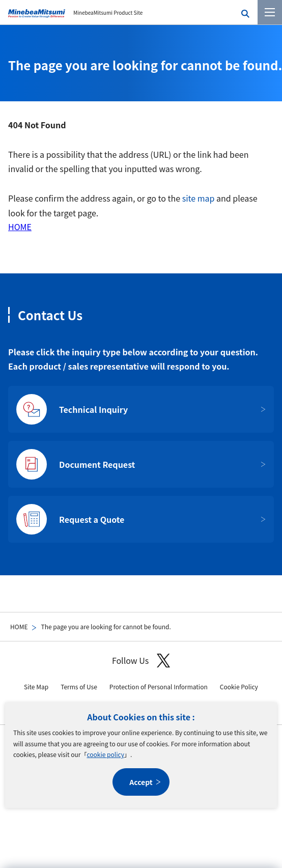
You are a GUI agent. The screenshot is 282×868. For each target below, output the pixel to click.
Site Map (36, 687)
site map (199, 198)
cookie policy (105, 754)
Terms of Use (79, 687)
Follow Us (141, 661)
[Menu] (270, 12)
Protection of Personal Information (159, 687)
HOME (19, 626)
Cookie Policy (239, 687)
